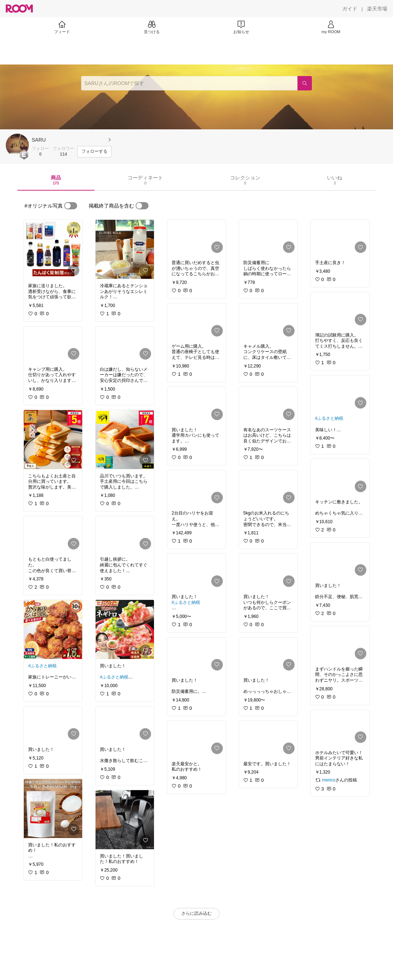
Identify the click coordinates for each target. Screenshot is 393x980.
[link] (53, 249)
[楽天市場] (377, 9)
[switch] (71, 206)
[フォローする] (94, 152)
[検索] (305, 83)
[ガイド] (350, 9)
